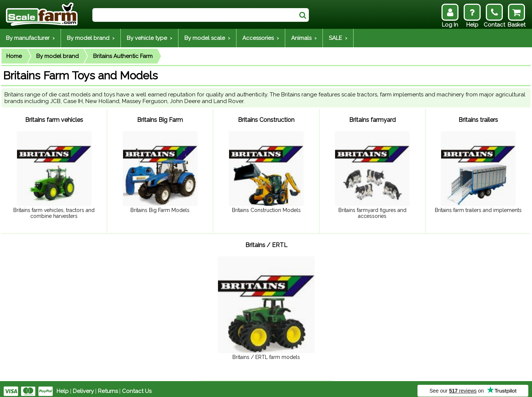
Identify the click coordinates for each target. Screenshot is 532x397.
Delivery (83, 387)
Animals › (304, 38)
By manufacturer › (30, 38)
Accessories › (261, 38)
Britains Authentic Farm (123, 56)
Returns (108, 387)
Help (63, 387)
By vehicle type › (149, 38)
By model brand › (91, 38)
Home (14, 56)
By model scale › (207, 38)
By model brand (57, 56)
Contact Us (137, 387)
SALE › (338, 38)
